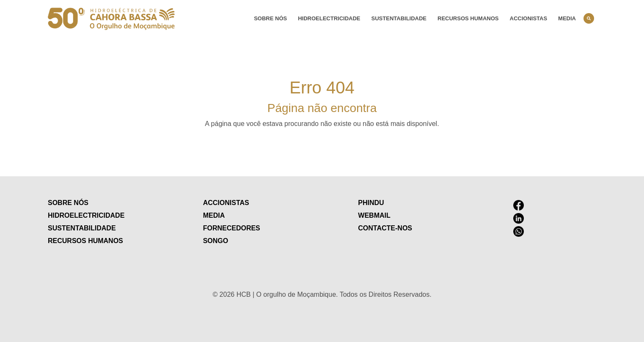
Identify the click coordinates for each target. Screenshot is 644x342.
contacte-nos (385, 228)
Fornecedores (232, 228)
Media (567, 18)
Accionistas (529, 18)
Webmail (374, 215)
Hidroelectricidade (329, 18)
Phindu (371, 203)
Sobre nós (270, 18)
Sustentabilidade (399, 18)
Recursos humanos (468, 18)
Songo (216, 241)
